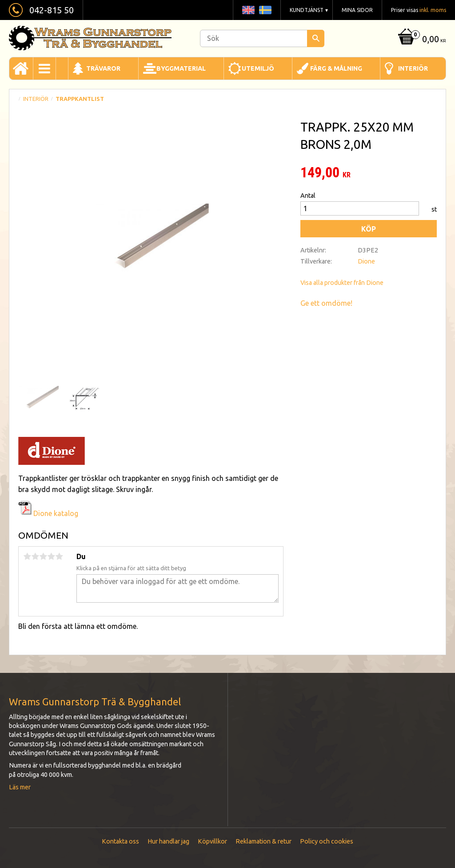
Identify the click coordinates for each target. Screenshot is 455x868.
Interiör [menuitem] (413, 68)
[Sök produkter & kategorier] (262, 38)
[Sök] (316, 38)
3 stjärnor (43, 556)
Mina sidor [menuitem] (357, 10)
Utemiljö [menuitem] (258, 68)
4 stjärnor (51, 556)
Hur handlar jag (168, 841)
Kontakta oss (120, 841)
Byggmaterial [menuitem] (181, 68)
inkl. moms (433, 10)
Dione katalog (48, 513)
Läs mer (20, 787)
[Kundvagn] (421, 40)
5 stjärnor (59, 556)
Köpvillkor (212, 841)
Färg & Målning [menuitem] (336, 68)
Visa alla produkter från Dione (342, 283)
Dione (366, 261)
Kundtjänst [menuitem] (307, 10)
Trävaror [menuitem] (103, 68)
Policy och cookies (327, 841)
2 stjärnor (35, 556)
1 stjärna (27, 556)
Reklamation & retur (263, 841)
